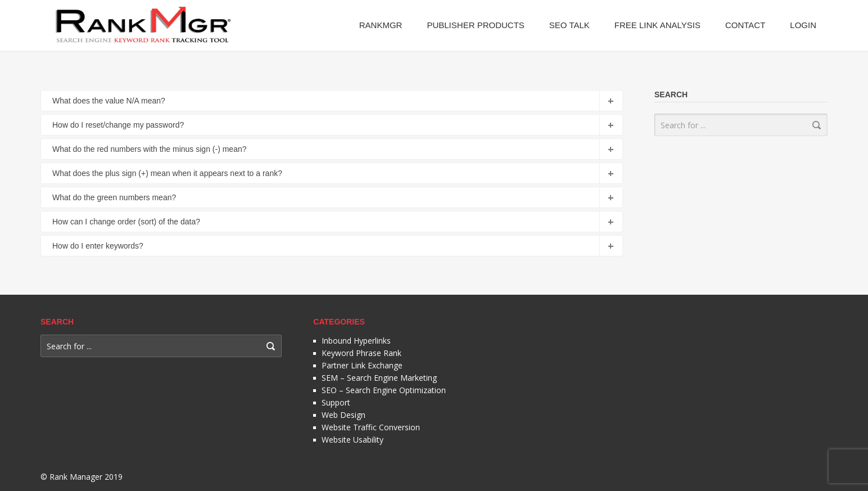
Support (336, 402)
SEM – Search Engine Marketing (379, 378)
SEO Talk (569, 25)
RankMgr (381, 25)
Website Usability (352, 440)
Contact (745, 25)
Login (803, 25)
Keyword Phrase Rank (361, 353)
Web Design (343, 415)
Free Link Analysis (657, 25)
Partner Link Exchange (362, 365)
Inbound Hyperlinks (356, 341)
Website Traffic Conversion (371, 427)
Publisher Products (475, 25)
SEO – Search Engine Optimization (384, 390)
